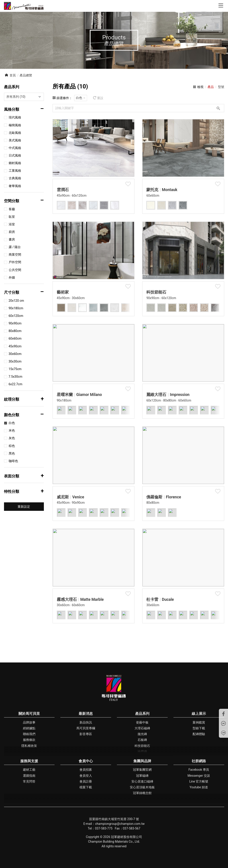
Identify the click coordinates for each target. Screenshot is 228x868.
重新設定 (24, 507)
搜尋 (218, 108)
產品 (211, 87)
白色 (79, 98)
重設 (100, 98)
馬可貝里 (24, 6)
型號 (221, 87)
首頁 (13, 75)
